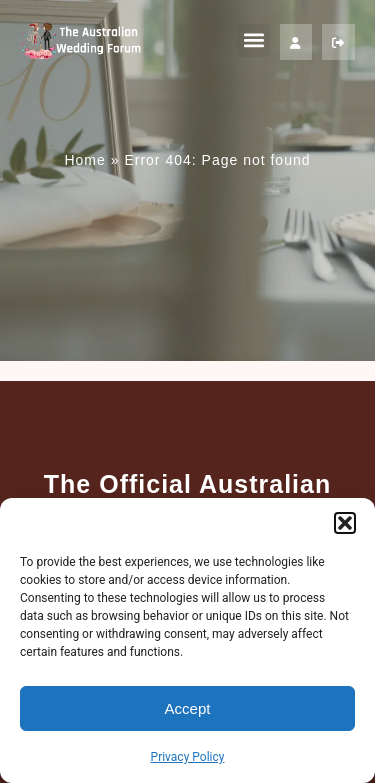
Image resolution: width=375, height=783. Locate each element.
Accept (188, 708)
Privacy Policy (188, 757)
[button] (345, 523)
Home (84, 160)
